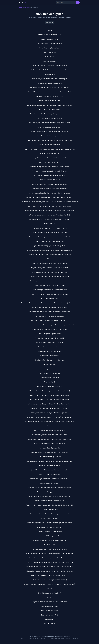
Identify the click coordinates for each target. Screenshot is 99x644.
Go (78, 3)
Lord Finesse (27, 8)
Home (21, 8)
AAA (23, 3)
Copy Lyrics (49, 22)
